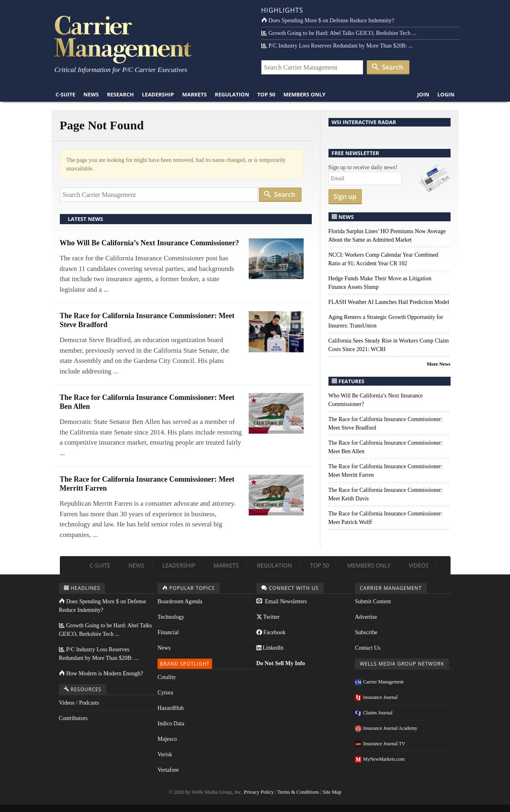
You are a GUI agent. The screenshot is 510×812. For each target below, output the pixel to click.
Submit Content (373, 601)
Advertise (366, 617)
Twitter (268, 617)
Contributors (73, 718)
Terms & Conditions (298, 792)
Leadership (158, 94)
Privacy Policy (259, 792)
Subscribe (366, 632)
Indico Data (171, 724)
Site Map (332, 792)
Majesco (167, 739)
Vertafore (168, 770)
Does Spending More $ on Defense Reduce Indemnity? (328, 21)
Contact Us (368, 648)
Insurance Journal (376, 697)
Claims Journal (374, 713)
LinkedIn (270, 648)
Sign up (345, 196)
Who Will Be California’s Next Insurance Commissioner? (150, 243)
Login (446, 94)
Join (423, 94)
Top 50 (266, 94)
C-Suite (66, 94)
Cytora (165, 693)
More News (438, 364)
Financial (168, 632)
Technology (171, 617)
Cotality (167, 677)
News (91, 94)
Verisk (165, 754)
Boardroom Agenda (180, 601)
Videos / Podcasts (79, 703)
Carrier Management (379, 682)
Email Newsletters (282, 601)
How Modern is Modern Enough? (101, 673)
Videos (419, 565)
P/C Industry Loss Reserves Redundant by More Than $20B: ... (337, 46)
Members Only (304, 94)
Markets (194, 94)
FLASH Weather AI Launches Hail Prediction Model (389, 302)
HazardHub (171, 708)
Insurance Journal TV (380, 744)
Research (120, 94)
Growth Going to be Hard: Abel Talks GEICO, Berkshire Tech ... (339, 33)
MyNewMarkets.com (380, 759)
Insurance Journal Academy (386, 728)
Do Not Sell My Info (281, 663)
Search (387, 67)
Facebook (271, 632)
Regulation (232, 94)
